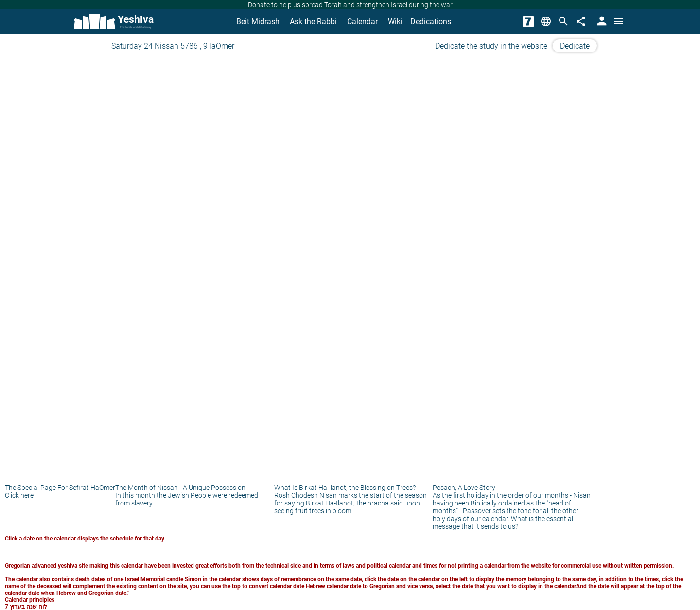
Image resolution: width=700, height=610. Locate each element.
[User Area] (601, 21)
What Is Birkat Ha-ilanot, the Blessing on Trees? (345, 488)
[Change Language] (546, 21)
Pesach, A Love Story (464, 488)
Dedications (431, 22)
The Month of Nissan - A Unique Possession (180, 488)
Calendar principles (30, 600)
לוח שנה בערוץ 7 (26, 607)
